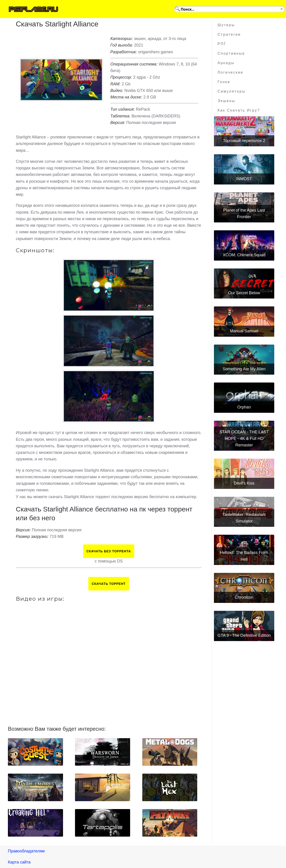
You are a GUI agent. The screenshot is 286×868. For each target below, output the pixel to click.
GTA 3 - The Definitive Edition (244, 635)
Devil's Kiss (244, 483)
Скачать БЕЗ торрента (109, 551)
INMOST (244, 179)
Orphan (244, 407)
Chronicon (244, 597)
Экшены (226, 101)
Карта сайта (19, 862)
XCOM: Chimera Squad (244, 255)
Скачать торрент (109, 584)
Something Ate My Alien (244, 369)
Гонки (224, 82)
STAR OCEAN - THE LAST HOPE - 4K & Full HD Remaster (244, 439)
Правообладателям (26, 851)
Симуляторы (232, 91)
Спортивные (231, 53)
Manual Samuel (244, 331)
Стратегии (229, 34)
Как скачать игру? (239, 110)
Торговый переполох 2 (244, 141)
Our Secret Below (244, 293)
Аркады (226, 63)
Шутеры (226, 25)
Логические (230, 72)
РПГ (222, 44)
